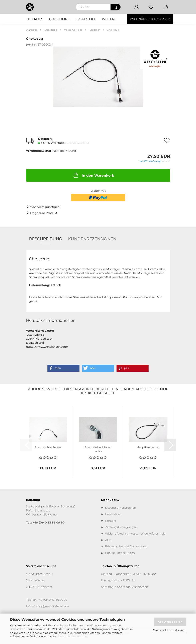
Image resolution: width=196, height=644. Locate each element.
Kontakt (111, 521)
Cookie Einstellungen (120, 553)
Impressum (113, 514)
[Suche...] (116, 7)
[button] (136, 7)
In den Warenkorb (93, 175)
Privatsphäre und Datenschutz (126, 546)
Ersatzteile (86, 19)
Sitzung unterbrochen (121, 508)
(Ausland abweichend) (77, 143)
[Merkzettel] (151, 7)
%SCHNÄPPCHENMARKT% (150, 19)
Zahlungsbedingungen (121, 527)
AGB (108, 540)
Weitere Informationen (169, 630)
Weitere (109, 19)
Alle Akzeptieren (170, 622)
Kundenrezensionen (92, 239)
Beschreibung (46, 239)
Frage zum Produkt (44, 213)
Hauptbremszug (148, 447)
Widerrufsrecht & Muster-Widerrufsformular (136, 534)
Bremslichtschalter (48, 447)
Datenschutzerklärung (72, 636)
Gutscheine (59, 19)
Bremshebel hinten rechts (98, 449)
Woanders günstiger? (45, 207)
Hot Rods (35, 19)
